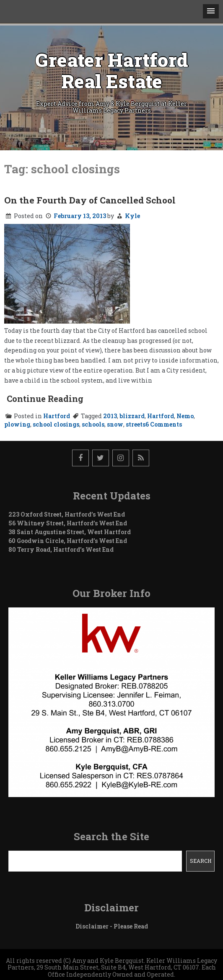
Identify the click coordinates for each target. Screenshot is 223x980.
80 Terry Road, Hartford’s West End (61, 549)
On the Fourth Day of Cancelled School (90, 200)
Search (201, 861)
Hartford (57, 416)
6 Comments (164, 424)
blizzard (132, 416)
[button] (211, 11)
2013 (110, 416)
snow (115, 424)
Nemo (185, 416)
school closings (56, 424)
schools (93, 424)
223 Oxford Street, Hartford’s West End (67, 514)
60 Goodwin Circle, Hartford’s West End (68, 541)
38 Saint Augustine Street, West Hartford (70, 532)
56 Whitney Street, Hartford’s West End (68, 523)
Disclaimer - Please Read (112, 926)
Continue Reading (45, 399)
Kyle (132, 216)
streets (136, 424)
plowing (17, 424)
